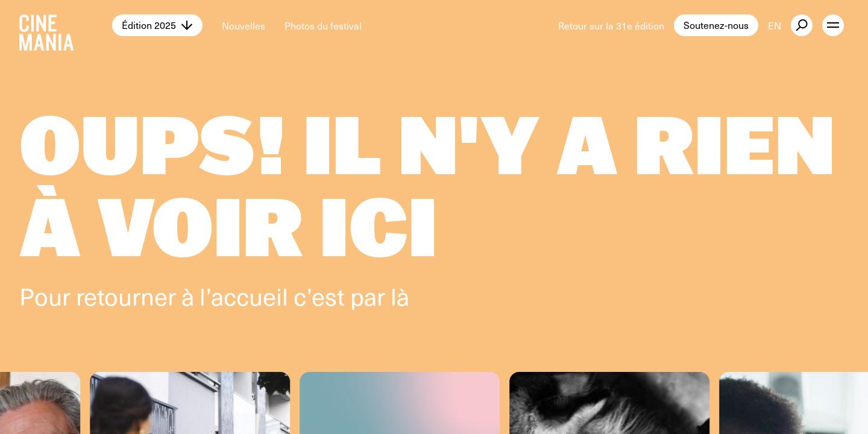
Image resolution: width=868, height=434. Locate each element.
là (400, 296)
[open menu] (833, 25)
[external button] (802, 25)
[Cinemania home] (66, 25)
